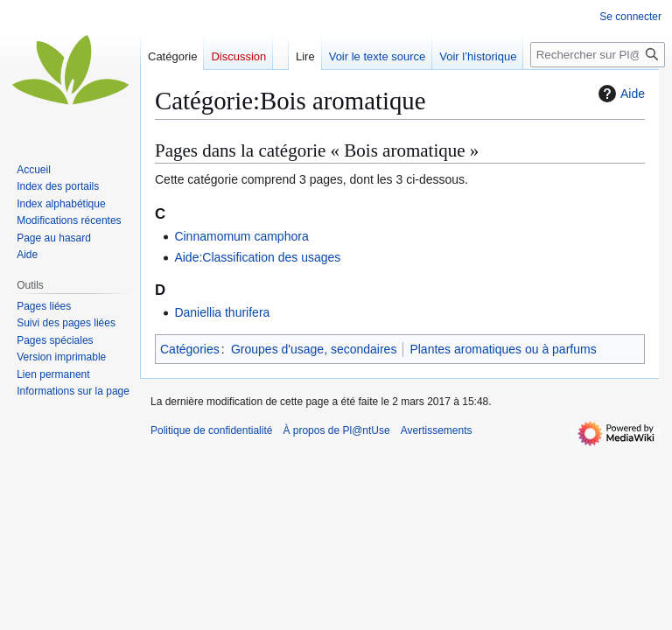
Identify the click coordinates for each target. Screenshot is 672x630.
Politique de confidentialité (211, 430)
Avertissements (437, 430)
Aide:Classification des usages (257, 257)
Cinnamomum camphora (241, 236)
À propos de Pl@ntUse (336, 430)
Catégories (190, 349)
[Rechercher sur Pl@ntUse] (598, 55)
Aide (619, 94)
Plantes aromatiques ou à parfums (503, 349)
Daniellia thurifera (222, 312)
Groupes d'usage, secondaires (314, 349)
